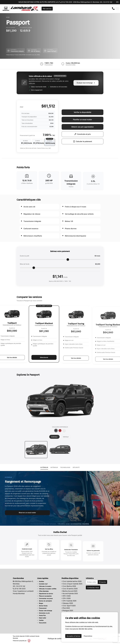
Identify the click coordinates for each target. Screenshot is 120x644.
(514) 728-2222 (66, 2)
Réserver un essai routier (27, 513)
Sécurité (76, 467)
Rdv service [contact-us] (47, 9)
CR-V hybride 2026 (69, 601)
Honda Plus (41, 615)
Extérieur (44, 467)
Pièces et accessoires (44, 596)
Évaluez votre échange (45, 611)
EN (117, 2)
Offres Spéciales (43, 591)
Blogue (40, 603)
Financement (42, 608)
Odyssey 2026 (67, 603)
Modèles (41, 581)
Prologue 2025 (67, 610)
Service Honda (42, 606)
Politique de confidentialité (57, 639)
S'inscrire (102, 582)
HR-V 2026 (66, 596)
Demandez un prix (43, 613)
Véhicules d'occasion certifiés (47, 589)
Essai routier (42, 618)
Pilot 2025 (66, 608)
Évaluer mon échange (86, 92)
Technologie (65, 467)
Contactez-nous (93, 587)
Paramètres (88, 636)
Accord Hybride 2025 (70, 593)
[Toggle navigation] (117, 9)
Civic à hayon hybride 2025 (72, 584)
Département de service (45, 594)
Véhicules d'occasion (44, 586)
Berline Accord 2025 (69, 591)
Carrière (40, 620)
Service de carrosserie (44, 601)
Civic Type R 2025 (69, 606)
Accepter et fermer (73, 636)
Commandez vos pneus (45, 598)
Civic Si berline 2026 (70, 589)
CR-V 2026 (66, 598)
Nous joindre (42, 623)
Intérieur (54, 467)
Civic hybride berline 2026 (72, 581)
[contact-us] (113, 9)
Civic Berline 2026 (69, 586)
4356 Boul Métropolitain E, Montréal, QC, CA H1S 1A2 (93, 2)
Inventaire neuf (42, 584)
